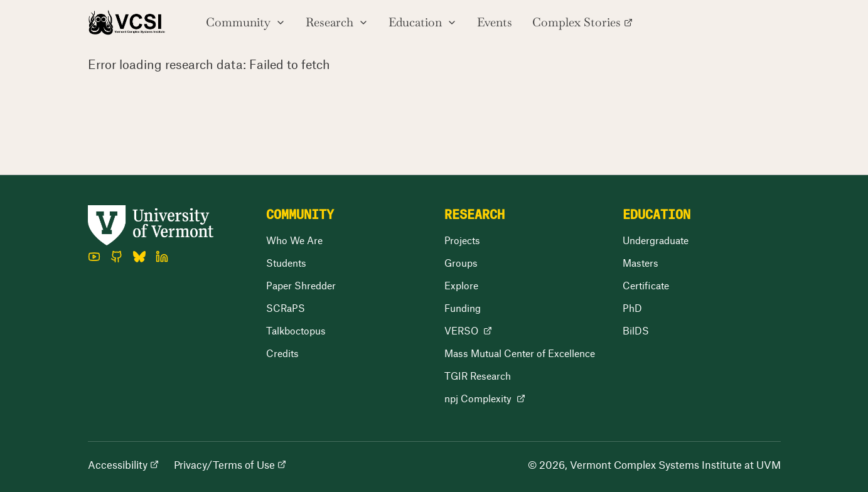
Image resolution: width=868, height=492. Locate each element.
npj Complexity (485, 398)
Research (337, 22)
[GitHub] (117, 257)
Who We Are (294, 240)
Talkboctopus (296, 330)
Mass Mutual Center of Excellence (520, 353)
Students (286, 263)
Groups (461, 263)
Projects (462, 240)
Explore (461, 285)
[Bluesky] (139, 257)
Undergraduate (656, 240)
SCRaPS (286, 308)
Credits (282, 353)
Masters (640, 263)
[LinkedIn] (162, 257)
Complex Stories (582, 22)
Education (423, 22)
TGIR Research (478, 376)
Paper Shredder (301, 285)
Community (246, 22)
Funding (463, 308)
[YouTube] (94, 257)
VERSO (468, 330)
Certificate (646, 285)
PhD (632, 308)
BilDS (636, 330)
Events (495, 22)
